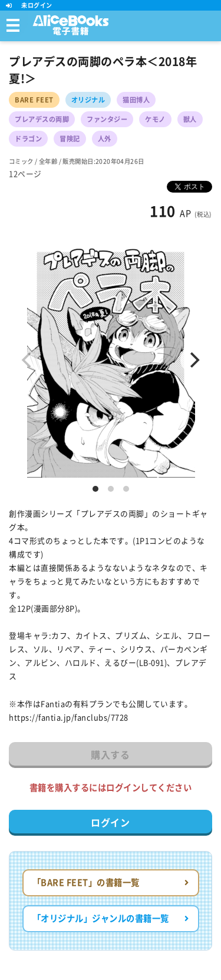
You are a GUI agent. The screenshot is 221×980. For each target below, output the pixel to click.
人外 (105, 139)
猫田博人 (136, 100)
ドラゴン (28, 139)
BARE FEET (34, 100)
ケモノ (155, 119)
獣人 (190, 119)
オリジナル (88, 100)
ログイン (110, 823)
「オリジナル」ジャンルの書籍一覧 (111, 918)
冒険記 (70, 139)
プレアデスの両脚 (42, 119)
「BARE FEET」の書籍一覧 (111, 883)
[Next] (193, 360)
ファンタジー (107, 119)
